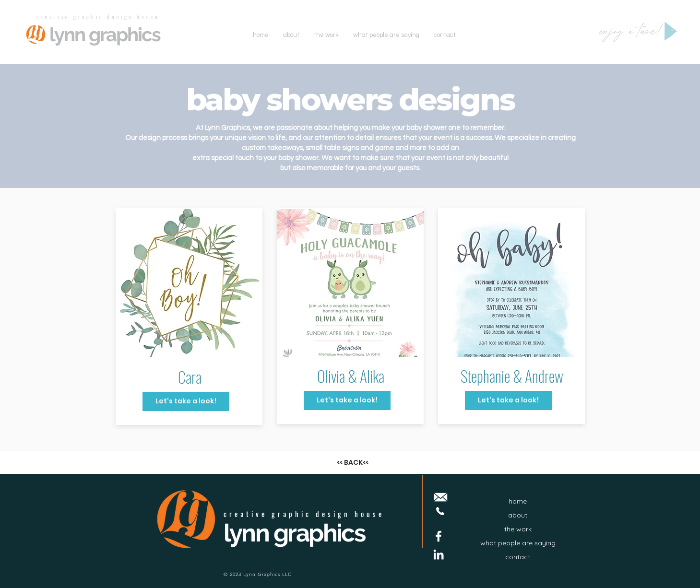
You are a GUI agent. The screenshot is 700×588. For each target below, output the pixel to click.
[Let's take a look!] (186, 401)
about (518, 515)
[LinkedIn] (439, 554)
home (518, 501)
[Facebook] (439, 536)
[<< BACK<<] (353, 463)
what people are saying (518, 543)
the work (518, 529)
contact (518, 557)
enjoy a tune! (632, 32)
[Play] (671, 31)
